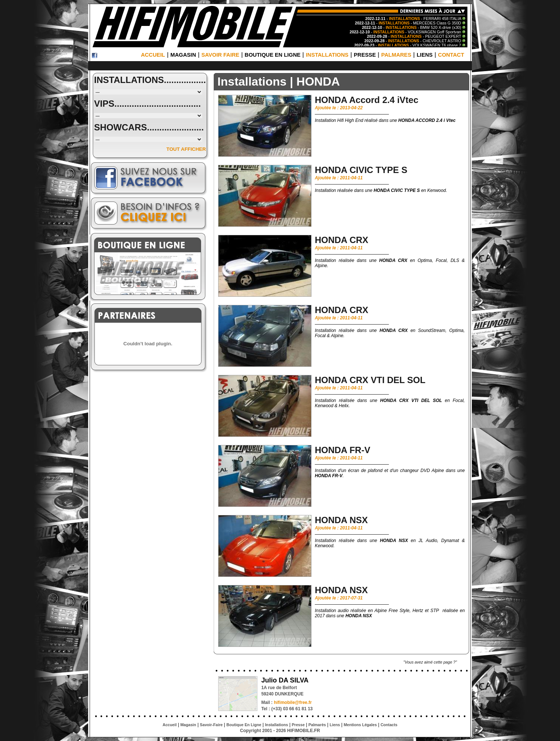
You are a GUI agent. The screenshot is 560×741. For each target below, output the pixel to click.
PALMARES (396, 55)
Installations (276, 725)
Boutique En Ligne (244, 725)
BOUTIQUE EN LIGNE (273, 55)
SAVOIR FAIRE (220, 55)
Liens (335, 725)
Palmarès (317, 725)
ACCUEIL (153, 55)
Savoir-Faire (211, 725)
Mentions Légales (360, 725)
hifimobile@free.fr (293, 702)
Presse (298, 725)
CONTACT (451, 55)
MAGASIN (183, 55)
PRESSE (365, 55)
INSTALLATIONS (327, 55)
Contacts (389, 725)
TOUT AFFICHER (186, 149)
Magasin (188, 725)
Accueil (170, 725)
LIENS (425, 55)
